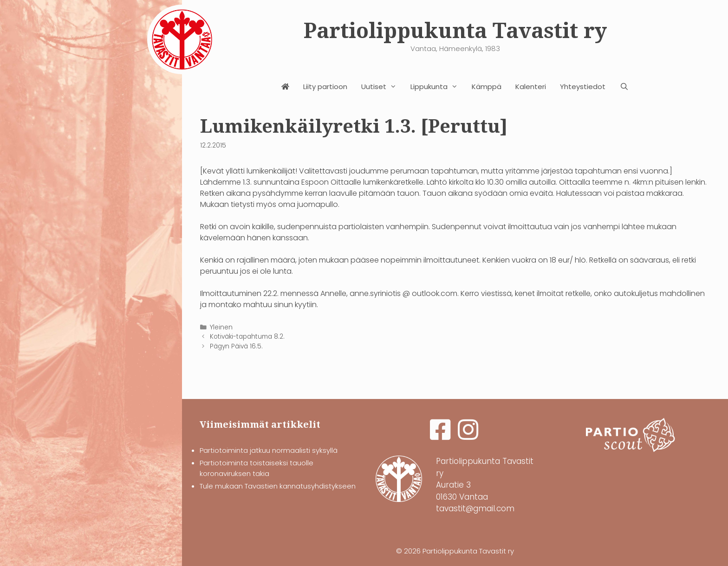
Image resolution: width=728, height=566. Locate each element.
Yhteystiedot (583, 87)
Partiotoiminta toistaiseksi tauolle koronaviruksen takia (257, 468)
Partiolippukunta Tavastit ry (455, 31)
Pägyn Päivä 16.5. (236, 346)
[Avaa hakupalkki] (624, 87)
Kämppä (487, 87)
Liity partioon (325, 87)
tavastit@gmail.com (475, 508)
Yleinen (221, 327)
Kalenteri (531, 87)
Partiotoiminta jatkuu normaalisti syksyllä (269, 450)
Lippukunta (438, 87)
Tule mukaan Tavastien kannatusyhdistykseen (278, 486)
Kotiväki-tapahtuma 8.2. (247, 337)
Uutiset (382, 87)
